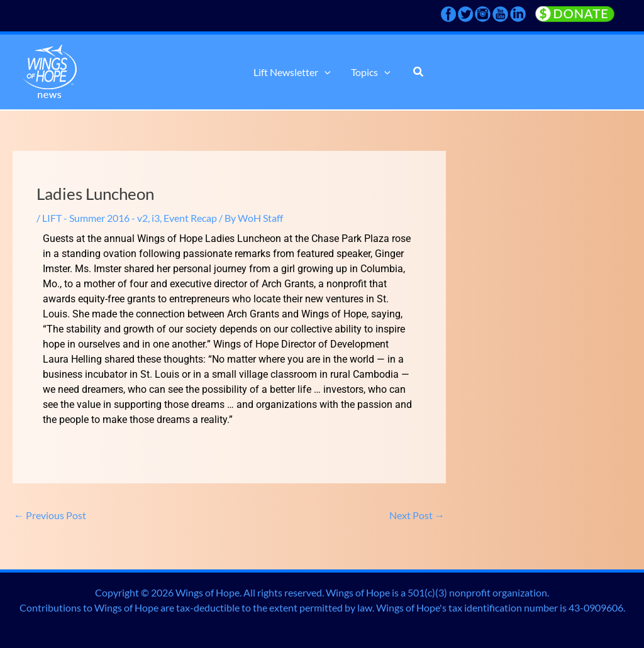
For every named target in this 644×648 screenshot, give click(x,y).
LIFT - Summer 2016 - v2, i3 (101, 218)
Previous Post (50, 515)
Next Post (417, 515)
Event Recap (190, 218)
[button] (325, 72)
